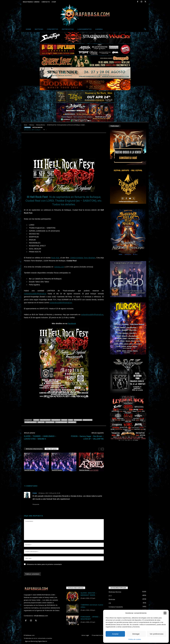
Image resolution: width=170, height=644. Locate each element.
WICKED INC (72, 422)
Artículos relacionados (34, 449)
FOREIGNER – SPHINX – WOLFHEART (90, 618)
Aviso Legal (85, 635)
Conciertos (53, 29)
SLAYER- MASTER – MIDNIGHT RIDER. (89, 594)
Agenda (99, 29)
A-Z (110, 596)
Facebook (72, 323)
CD (110, 603)
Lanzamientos (85, 29)
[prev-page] (100, 449)
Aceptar (115, 634)
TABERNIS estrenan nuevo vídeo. (92, 606)
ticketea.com (59, 267)
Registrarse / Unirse (31, 2)
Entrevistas (68, 29)
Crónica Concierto (116, 607)
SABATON (41, 422)
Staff (54, 2)
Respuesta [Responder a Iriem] (36, 504)
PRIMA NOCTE (87, 420)
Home (28, 29)
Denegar (136, 634)
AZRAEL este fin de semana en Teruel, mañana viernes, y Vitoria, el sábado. (64, 475)
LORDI (71, 420)
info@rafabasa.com (41, 616)
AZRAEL (36, 420)
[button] (165, 613)
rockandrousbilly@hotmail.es (35, 294)
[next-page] (103, 449)
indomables (56, 420)
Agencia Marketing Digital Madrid (36, 641)
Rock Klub (55, 258)
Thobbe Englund (61, 422)
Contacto (46, 2)
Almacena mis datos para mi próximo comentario (44, 564)
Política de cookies (135, 639)
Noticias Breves (41, 125)
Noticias (39, 29)
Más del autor (52, 449)
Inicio (26, 125)
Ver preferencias (157, 634)
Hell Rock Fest (45, 420)
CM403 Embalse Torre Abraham (83, 258)
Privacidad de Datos (98, 635)
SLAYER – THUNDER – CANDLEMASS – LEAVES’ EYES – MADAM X (40, 438)
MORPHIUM (78, 420)
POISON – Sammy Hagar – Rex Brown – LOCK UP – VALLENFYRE (87, 438)
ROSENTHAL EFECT (31, 422)
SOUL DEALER (50, 422)
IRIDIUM (64, 420)
